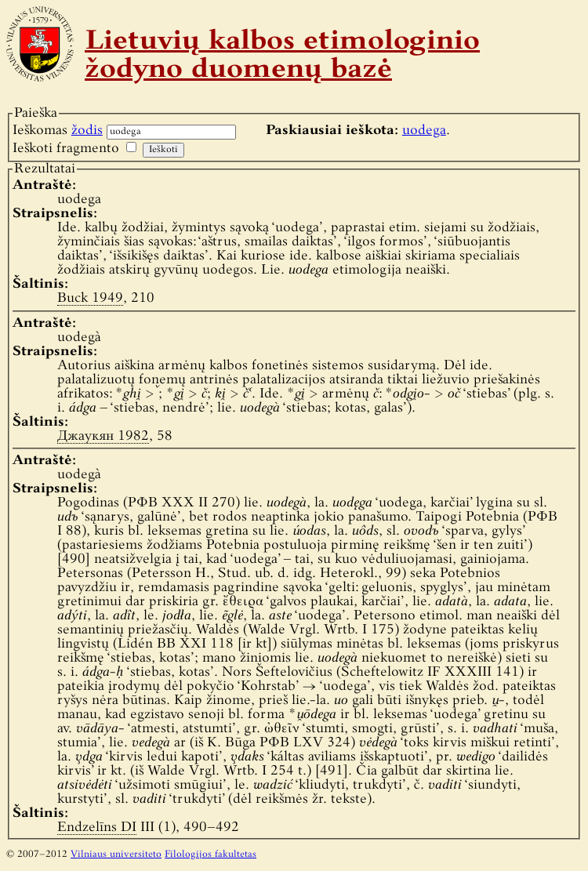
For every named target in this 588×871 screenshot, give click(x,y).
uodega (424, 131)
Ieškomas (58, 131)
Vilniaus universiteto (116, 855)
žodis (87, 131)
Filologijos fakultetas (211, 855)
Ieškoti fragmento (66, 149)
